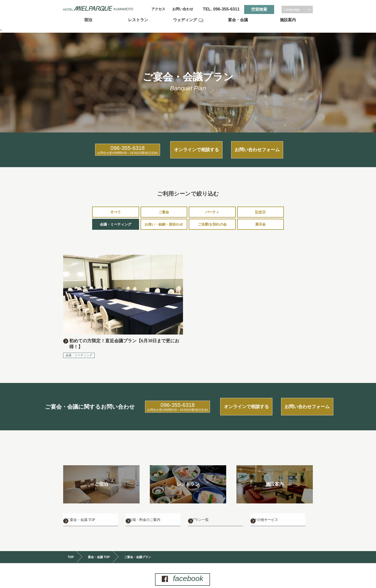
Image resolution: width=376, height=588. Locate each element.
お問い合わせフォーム (269, 147)
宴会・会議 (238, 20)
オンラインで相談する (188, 147)
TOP (71, 549)
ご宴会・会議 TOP (91, 510)
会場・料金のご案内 (155, 510)
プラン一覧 (208, 510)
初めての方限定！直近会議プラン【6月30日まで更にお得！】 (125, 338)
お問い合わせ (183, 9)
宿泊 (88, 20)
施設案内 (288, 20)
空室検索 (259, 9)
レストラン (138, 20)
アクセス (158, 9)
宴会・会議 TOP (99, 549)
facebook (187, 571)
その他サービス (275, 510)
